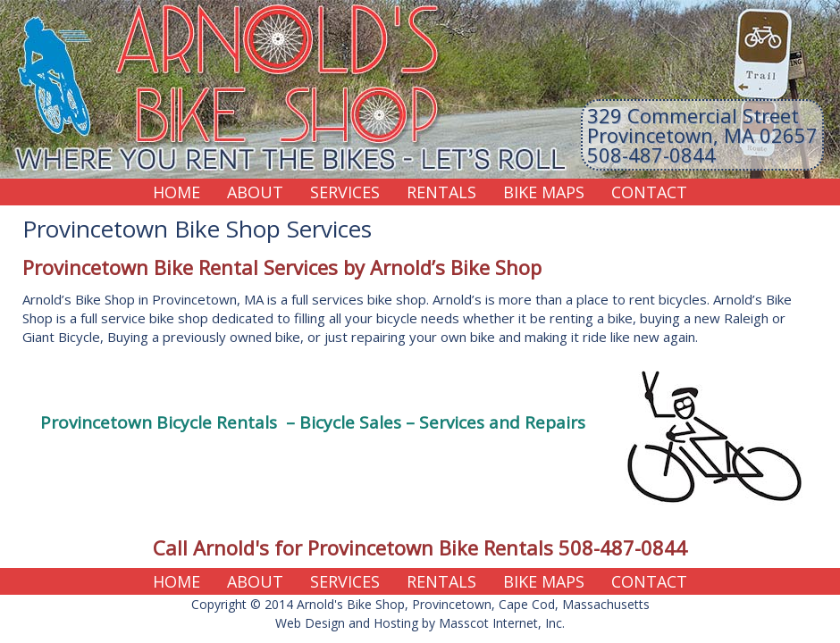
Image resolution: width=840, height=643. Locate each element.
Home (176, 192)
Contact (649, 192)
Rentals (441, 192)
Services (345, 192)
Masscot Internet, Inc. (502, 623)
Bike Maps (544, 192)
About (255, 192)
